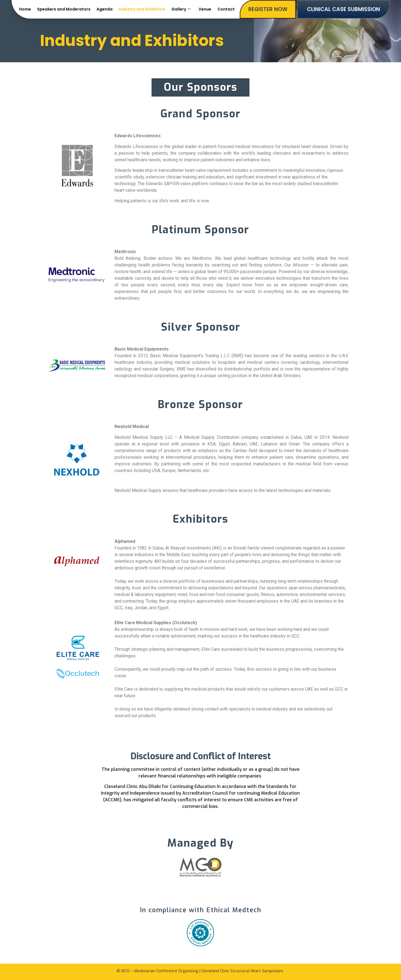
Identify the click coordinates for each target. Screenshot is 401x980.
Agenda (105, 9)
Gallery (181, 9)
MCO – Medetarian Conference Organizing (160, 971)
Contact (226, 9)
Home (25, 9)
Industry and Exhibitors (142, 9)
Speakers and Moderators (64, 9)
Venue (205, 9)
